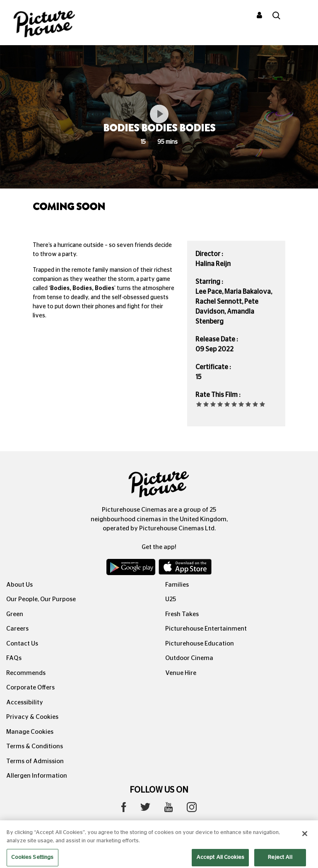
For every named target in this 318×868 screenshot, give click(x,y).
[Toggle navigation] (301, 16)
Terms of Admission (35, 761)
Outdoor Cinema (189, 658)
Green (15, 614)
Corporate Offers (30, 688)
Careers (17, 629)
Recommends (26, 673)
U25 (171, 599)
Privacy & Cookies (32, 717)
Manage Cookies (30, 732)
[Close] (305, 843)
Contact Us (22, 644)
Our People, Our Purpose (41, 599)
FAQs (14, 658)
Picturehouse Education (200, 644)
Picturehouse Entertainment (206, 629)
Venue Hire (181, 673)
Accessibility (25, 702)
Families (177, 585)
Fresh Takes (182, 614)
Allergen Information (37, 776)
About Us (19, 585)
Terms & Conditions (35, 746)
